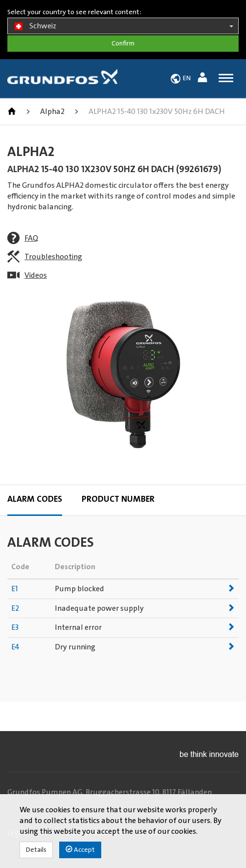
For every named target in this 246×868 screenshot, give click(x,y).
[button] (204, 79)
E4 (15, 647)
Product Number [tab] (118, 499)
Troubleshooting (53, 257)
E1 (15, 589)
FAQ (31, 238)
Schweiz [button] (123, 26)
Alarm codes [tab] (35, 499)
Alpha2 (52, 111)
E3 (15, 627)
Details (36, 850)
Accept (80, 850)
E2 (15, 608)
